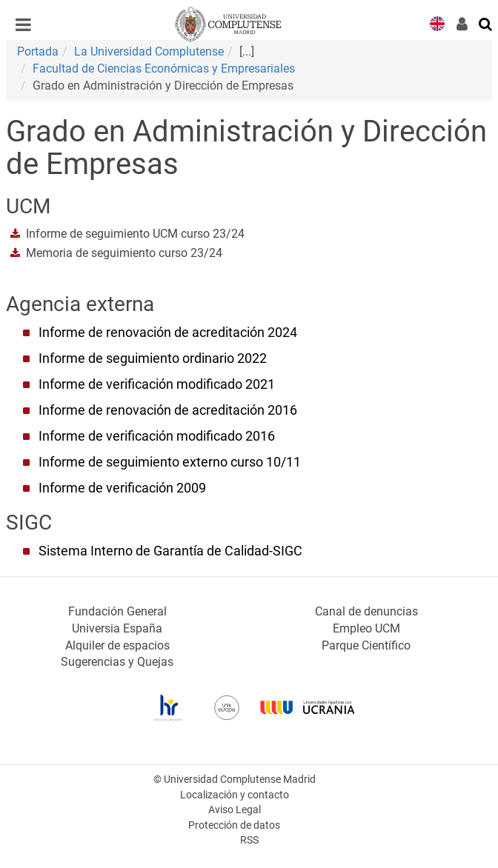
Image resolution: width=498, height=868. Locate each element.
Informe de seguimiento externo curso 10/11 (170, 462)
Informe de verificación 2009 (122, 488)
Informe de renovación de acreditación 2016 (168, 410)
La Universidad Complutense (149, 51)
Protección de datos (234, 825)
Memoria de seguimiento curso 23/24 (124, 253)
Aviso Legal (235, 810)
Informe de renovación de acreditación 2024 (168, 333)
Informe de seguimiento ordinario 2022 (153, 358)
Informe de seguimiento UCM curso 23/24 (135, 234)
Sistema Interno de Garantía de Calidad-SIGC (170, 551)
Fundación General (117, 611)
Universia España (117, 628)
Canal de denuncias (366, 611)
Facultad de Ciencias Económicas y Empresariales (164, 69)
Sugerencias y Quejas (117, 662)
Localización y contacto (235, 795)
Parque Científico (366, 645)
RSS (249, 840)
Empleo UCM (366, 628)
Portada (38, 51)
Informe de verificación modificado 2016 (157, 436)
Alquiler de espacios (117, 645)
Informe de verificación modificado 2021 (157, 384)
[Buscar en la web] (486, 23)
